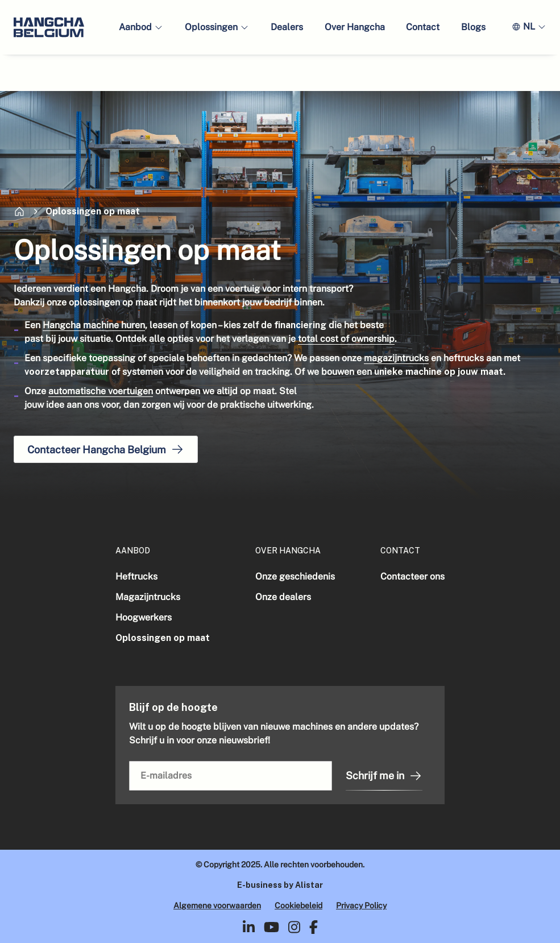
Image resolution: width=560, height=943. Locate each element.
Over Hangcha (355, 27)
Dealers (287, 27)
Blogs (473, 27)
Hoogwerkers (144, 617)
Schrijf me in (384, 776)
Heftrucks (136, 576)
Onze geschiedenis (295, 576)
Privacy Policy (361, 905)
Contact (423, 27)
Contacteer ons (412, 576)
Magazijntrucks (148, 597)
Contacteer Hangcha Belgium (106, 449)
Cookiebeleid (298, 905)
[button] (141, 27)
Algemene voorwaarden (217, 905)
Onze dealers (283, 597)
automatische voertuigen (101, 391)
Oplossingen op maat (163, 638)
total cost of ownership (346, 339)
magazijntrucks (396, 358)
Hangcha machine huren (94, 325)
